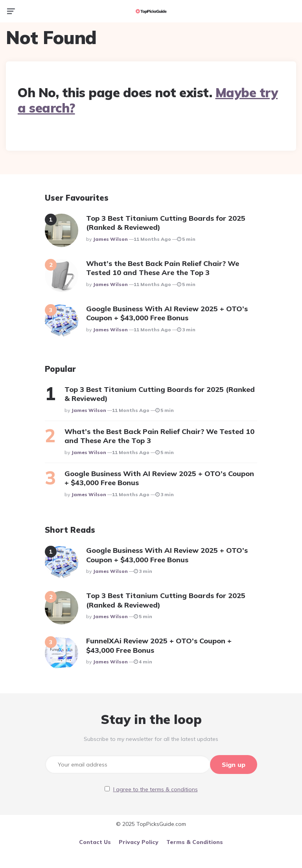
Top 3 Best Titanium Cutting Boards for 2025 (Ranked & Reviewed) (166, 223)
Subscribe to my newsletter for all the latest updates (151, 739)
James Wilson (110, 239)
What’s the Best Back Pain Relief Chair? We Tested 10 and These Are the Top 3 (163, 268)
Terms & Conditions (195, 841)
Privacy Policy (139, 841)
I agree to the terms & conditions (156, 789)
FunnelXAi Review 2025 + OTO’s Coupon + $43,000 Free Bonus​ (159, 645)
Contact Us (95, 841)
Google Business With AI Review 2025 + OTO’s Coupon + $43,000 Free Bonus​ (167, 313)
